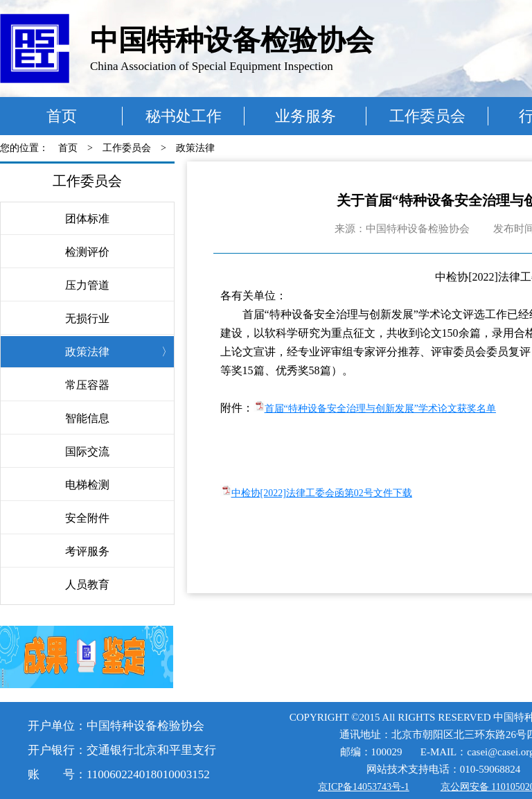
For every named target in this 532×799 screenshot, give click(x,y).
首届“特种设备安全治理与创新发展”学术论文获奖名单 (380, 409)
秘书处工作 (184, 116)
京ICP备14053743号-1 (363, 787)
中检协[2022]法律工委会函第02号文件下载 (322, 493)
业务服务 (305, 116)
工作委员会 (427, 116)
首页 (62, 116)
